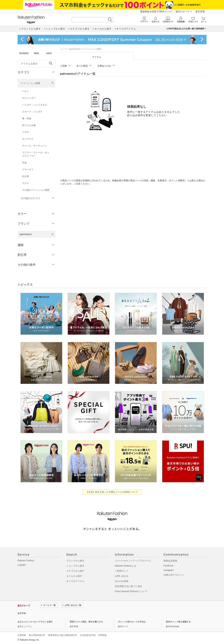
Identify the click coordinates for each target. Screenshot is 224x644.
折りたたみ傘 (29, 125)
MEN (36, 53)
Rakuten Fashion (26, 561)
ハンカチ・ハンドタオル (35, 105)
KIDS (49, 53)
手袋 (24, 163)
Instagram (169, 570)
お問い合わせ (122, 576)
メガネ (25, 132)
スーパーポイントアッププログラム (133, 561)
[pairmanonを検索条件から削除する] (53, 234)
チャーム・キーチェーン (35, 146)
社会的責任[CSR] (88, 635)
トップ (63, 49)
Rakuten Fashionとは (126, 566)
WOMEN (24, 53)
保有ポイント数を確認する (178, 622)
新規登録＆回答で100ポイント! (156, 12)
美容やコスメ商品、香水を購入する (86, 622)
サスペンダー (29, 98)
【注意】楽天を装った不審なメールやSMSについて (112, 492)
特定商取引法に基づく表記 (128, 586)
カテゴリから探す (75, 571)
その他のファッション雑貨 (36, 190)
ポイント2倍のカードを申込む (132, 622)
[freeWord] (36, 64)
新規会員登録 (170, 561)
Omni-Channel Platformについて (131, 591)
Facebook (168, 566)
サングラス (28, 139)
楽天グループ (182, 12)
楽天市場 (200, 12)
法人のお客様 (122, 581)
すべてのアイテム (75, 581)
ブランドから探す (75, 561)
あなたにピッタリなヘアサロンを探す (35, 622)
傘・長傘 (27, 118)
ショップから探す (75, 566)
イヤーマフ (28, 170)
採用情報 (102, 635)
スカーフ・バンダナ (32, 112)
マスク (25, 183)
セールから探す (74, 576)
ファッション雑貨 (30, 83)
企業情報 (22, 635)
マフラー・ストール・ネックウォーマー (36, 154)
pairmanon (75, 49)
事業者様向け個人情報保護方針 (63, 635)
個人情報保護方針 (37, 635)
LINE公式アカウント (174, 575)
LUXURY (22, 565)
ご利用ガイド (122, 571)
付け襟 (25, 176)
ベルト (25, 91)
